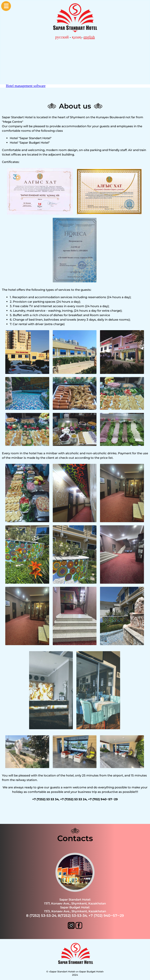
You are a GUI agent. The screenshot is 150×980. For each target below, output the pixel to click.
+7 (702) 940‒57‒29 (106, 916)
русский (62, 37)
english (89, 37)
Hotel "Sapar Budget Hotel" (30, 143)
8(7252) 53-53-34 (72, 916)
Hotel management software (26, 86)
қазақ (77, 37)
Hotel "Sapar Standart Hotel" (31, 138)
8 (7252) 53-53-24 (41, 916)
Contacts (75, 838)
